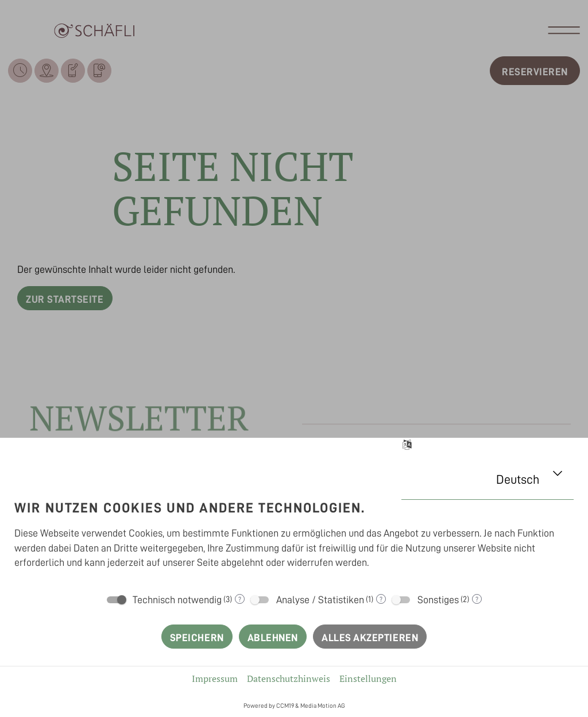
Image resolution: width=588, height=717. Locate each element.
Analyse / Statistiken (320, 600)
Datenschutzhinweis (289, 679)
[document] (294, 537)
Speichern (197, 638)
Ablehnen (273, 638)
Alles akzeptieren (370, 638)
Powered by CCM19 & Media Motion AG (294, 706)
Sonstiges (438, 600)
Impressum (215, 679)
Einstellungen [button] (368, 679)
